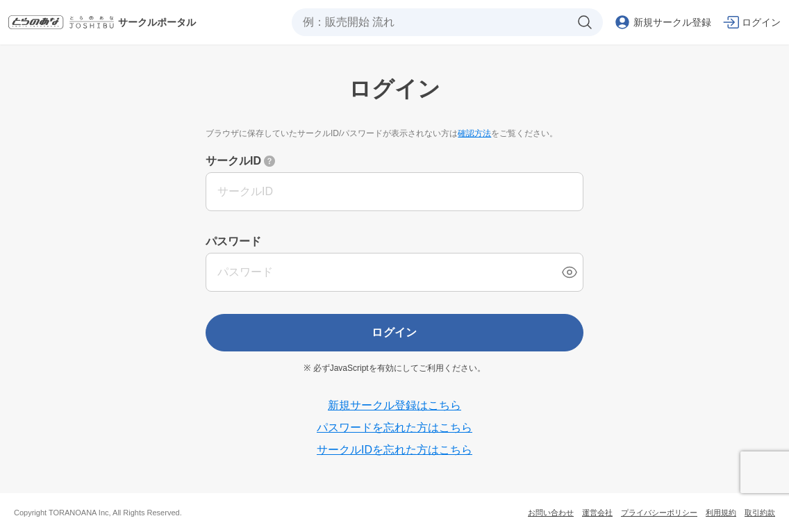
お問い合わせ (551, 513)
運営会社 (597, 513)
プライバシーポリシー (659, 513)
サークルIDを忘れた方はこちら (394, 450)
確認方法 (474, 133)
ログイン (394, 332)
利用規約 (721, 513)
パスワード (233, 241)
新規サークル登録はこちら (394, 405)
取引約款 (760, 513)
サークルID (233, 161)
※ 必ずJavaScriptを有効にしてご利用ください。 (394, 368)
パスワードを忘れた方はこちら (394, 427)
